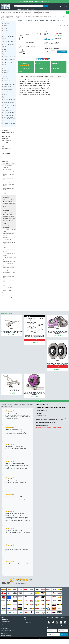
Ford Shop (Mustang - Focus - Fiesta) (8, 133)
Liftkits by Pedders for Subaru (9, 170)
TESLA (3, 293)
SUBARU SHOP (5, 161)
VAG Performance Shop (7, 297)
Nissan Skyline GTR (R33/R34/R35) (6, 154)
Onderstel (15, 12)
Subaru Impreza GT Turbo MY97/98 (8, 185)
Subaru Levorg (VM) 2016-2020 (8, 175)
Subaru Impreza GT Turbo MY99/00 (8, 189)
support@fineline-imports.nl (8, 630)
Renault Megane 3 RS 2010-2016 (9, 159)
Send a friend (53, 76)
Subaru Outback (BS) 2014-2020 (8, 179)
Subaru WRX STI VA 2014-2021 (9, 261)
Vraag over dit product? (61, 76)
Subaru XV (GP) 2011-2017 (8, 268)
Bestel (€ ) (62, 52)
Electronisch (28, 12)
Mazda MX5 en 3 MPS (6, 141)
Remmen (3, 12)
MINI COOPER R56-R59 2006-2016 (8, 146)
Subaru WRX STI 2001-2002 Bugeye (9, 243)
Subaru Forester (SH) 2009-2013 (9, 281)
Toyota (3, 295)
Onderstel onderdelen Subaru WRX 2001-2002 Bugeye (9, 201)
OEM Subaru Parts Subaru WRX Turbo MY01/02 (9, 214)
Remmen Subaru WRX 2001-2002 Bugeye (9, 197)
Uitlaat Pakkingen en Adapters (9, 163)
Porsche (3, 157)
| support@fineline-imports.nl (29, 10)
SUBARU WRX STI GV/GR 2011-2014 (9, 258)
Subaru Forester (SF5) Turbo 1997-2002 (9, 273)
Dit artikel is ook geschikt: (38, 76)
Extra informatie (29, 76)
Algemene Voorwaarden (5, 638)
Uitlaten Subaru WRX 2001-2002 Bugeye (9, 210)
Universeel (35, 12)
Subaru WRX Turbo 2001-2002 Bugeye (9, 193)
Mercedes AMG (5, 143)
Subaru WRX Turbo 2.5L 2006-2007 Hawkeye (9, 234)
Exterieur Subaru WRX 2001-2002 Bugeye (9, 227)
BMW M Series (5, 130)
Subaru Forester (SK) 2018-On (9, 288)
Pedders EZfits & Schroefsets (9, 172)
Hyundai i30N (5, 138)
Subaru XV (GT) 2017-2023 (8, 270)
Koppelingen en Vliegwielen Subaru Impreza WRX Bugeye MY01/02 (9, 205)
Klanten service (28, 620)
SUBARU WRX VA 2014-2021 (9, 240)
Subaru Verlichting (7, 290)
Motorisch (9, 12)
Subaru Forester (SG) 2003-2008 (9, 277)
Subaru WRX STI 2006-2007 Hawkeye (9, 251)
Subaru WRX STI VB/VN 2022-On (9, 265)
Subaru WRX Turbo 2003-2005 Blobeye (9, 230)
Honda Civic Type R (6, 136)
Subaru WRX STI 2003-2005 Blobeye (9, 247)
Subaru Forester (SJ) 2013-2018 (8, 285)
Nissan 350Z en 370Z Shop (7, 151)
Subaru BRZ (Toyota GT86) (8, 182)
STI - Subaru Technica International (7, 166)
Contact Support (43, 401)
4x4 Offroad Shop (5, 128)
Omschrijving (22, 76)
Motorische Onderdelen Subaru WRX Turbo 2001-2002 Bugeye (9, 222)
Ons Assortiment (28, 622)
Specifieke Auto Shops (45, 12)
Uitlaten (21, 12)
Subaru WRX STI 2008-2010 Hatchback (9, 255)
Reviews (47, 76)
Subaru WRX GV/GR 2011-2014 (9, 237)
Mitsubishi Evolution (6, 149)
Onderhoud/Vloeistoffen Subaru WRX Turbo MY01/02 (9, 217)
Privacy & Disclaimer (41, 638)
